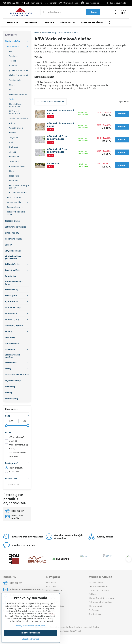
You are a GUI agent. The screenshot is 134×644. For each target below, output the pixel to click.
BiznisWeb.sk (75, 631)
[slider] (6, 426)
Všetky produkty (14, 468)
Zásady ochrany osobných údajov (84, 627)
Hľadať (93, 12)
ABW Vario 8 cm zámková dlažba (60, 125)
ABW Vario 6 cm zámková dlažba (60, 112)
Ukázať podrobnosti (31, 639)
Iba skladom (12, 472)
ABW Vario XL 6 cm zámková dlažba (57, 138)
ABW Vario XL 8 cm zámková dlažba (57, 150)
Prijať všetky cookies (31, 633)
